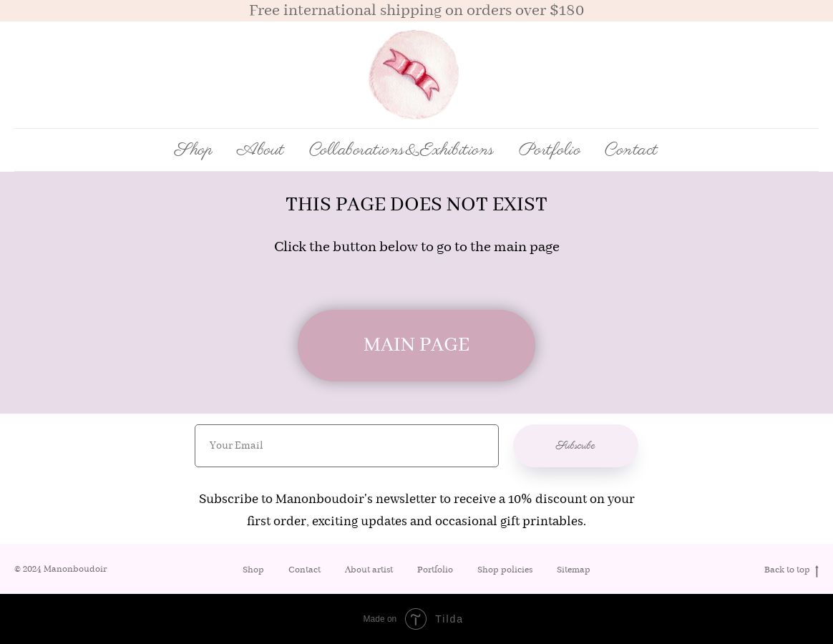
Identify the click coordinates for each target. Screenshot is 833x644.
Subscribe (576, 446)
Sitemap (574, 570)
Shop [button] (194, 151)
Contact (632, 151)
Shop (253, 570)
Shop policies (505, 570)
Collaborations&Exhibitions (402, 151)
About (261, 151)
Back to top (791, 571)
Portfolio (550, 151)
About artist (369, 570)
